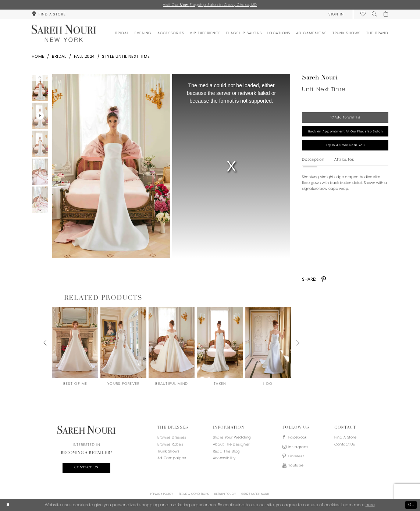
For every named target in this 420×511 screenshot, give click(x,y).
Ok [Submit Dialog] (411, 505)
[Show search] (374, 14)
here (370, 505)
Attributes (344, 159)
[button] (336, 14)
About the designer (231, 444)
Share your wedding (232, 437)
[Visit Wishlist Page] (363, 14)
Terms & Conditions (194, 494)
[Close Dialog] (8, 505)
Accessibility (224, 458)
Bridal (59, 56)
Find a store (345, 437)
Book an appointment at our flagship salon (345, 131)
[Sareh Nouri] (64, 33)
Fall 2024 (84, 56)
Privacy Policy (162, 494)
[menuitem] (49, 14)
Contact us (86, 468)
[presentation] (75, 343)
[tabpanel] (110, 166)
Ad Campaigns (172, 458)
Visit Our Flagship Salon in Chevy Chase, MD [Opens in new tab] (210, 5)
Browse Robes (170, 444)
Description (313, 159)
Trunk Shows (169, 451)
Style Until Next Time (126, 56)
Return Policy (225, 494)
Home (38, 56)
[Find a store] (49, 14)
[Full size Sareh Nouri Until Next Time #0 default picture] (111, 166)
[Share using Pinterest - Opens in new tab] (324, 279)
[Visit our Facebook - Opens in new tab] (295, 438)
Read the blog (227, 451)
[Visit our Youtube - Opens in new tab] (295, 466)
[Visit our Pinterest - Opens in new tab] (295, 456)
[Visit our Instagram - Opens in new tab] (295, 447)
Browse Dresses (172, 437)
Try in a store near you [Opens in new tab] (345, 145)
